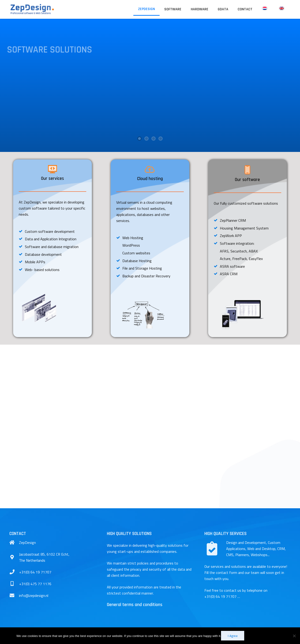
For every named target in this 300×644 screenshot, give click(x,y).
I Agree (233, 636)
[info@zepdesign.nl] (14, 595)
